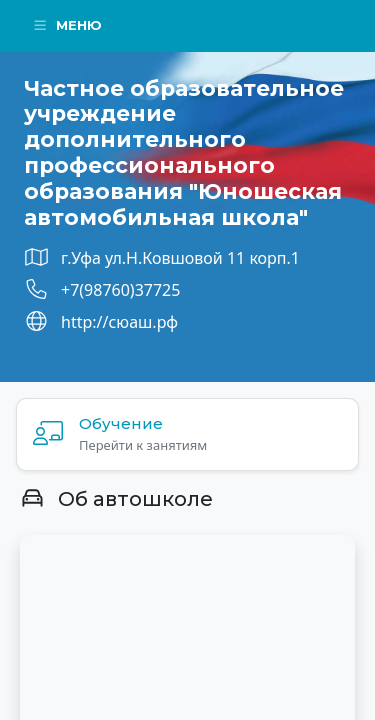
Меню (67, 25)
